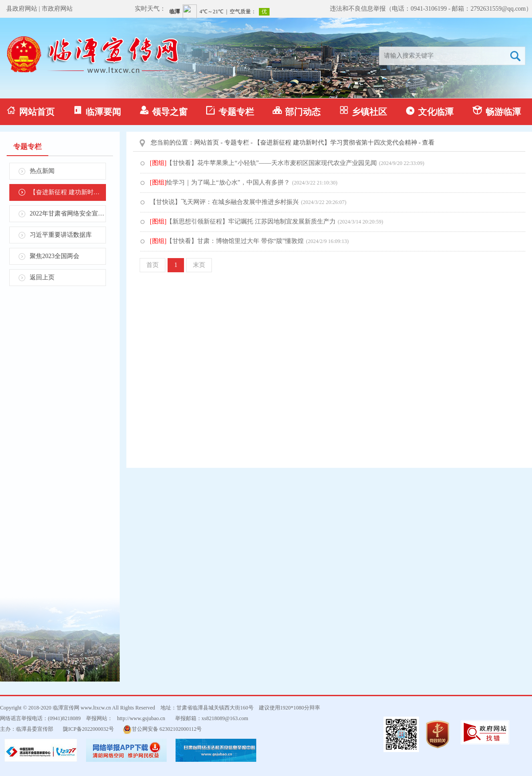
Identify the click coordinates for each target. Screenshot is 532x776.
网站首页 (31, 111)
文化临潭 (430, 111)
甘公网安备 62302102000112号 (162, 729)
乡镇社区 (363, 111)
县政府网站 (22, 9)
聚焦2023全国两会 (55, 256)
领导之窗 (164, 111)
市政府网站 (57, 9)
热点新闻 (42, 171)
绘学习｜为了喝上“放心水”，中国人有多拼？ (220, 182)
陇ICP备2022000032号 (88, 729)
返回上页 (42, 277)
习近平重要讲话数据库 (61, 235)
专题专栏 (230, 111)
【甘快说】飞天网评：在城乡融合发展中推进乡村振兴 (224, 202)
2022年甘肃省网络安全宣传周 (68, 214)
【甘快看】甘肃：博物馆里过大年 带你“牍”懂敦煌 (227, 241)
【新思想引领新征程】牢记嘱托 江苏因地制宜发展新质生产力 (243, 221)
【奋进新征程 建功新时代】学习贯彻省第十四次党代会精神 (68, 192)
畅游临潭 (497, 111)
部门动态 (297, 111)
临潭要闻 (97, 111)
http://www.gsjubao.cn (141, 718)
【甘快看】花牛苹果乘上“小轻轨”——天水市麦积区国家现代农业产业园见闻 (263, 163)
